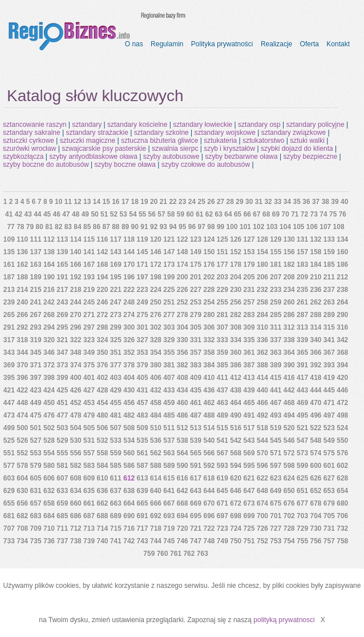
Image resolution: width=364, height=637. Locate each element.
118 (129, 239)
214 (22, 290)
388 (262, 365)
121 (169, 239)
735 (36, 541)
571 (276, 453)
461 (196, 403)
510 (156, 428)
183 (302, 265)
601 (329, 466)
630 (22, 491)
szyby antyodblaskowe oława (93, 157)
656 (22, 503)
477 (62, 415)
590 (183, 466)
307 (223, 327)
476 (49, 415)
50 (94, 214)
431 (143, 390)
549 (329, 440)
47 (66, 214)
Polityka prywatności (222, 44)
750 (236, 541)
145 (143, 252)
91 (144, 227)
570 (262, 453)
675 (276, 503)
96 (192, 227)
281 (223, 315)
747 (196, 541)
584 (102, 466)
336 (262, 340)
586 (129, 466)
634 (76, 491)
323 (89, 340)
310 (262, 327)
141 (89, 252)
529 (62, 440)
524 (342, 428)
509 (143, 428)
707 (9, 528)
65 (238, 214)
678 (316, 503)
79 (30, 227)
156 (289, 252)
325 (116, 340)
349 (89, 352)
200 (183, 277)
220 (102, 290)
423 (36, 390)
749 (223, 541)
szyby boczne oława (125, 165)
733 (9, 541)
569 (249, 453)
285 (276, 315)
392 (316, 365)
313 (302, 327)
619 (223, 478)
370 (22, 365)
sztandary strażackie (97, 133)
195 (116, 277)
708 (22, 528)
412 (236, 378)
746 (183, 541)
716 (129, 528)
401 (89, 378)
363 (276, 352)
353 (143, 352)
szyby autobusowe (171, 157)
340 (316, 340)
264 (342, 302)
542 (236, 440)
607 (62, 478)
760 (163, 554)
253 (196, 302)
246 (102, 302)
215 (36, 290)
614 (156, 478)
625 (302, 478)
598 (289, 466)
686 (76, 516)
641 (169, 491)
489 (223, 415)
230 (236, 290)
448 (22, 403)
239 (9, 302)
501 (36, 428)
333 (223, 340)
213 (9, 290)
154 (262, 252)
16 (116, 202)
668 (183, 503)
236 (316, 290)
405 (143, 378)
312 (289, 327)
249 (143, 302)
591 (196, 466)
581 (62, 466)
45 (47, 214)
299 (116, 327)
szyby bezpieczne (310, 157)
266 (22, 315)
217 (62, 290)
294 (49, 327)
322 (76, 340)
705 (329, 516)
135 (9, 252)
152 (236, 252)
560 (129, 453)
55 (142, 214)
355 (169, 352)
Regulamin (167, 44)
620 (236, 478)
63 (219, 214)
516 (236, 428)
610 (102, 478)
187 (9, 277)
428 (102, 390)
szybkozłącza (23, 157)
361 (249, 352)
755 (302, 541)
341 (329, 340)
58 (171, 214)
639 (143, 491)
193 (89, 277)
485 (169, 415)
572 (289, 453)
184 (316, 265)
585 (116, 466)
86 (97, 227)
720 (183, 528)
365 (302, 352)
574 (316, 453)
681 (9, 516)
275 (143, 315)
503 (62, 428)
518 (262, 428)
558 (102, 453)
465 (249, 403)
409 (196, 378)
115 (89, 239)
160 (342, 252)
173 (169, 265)
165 (62, 265)
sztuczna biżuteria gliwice (159, 141)
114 (76, 239)
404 (129, 378)
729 (302, 528)
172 (156, 265)
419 (329, 378)
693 (169, 516)
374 (76, 365)
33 (278, 202)
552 (22, 453)
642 (183, 491)
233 (276, 290)
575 (329, 453)
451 (62, 403)
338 (289, 340)
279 (196, 315)
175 (196, 265)
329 (169, 340)
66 (247, 214)
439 (249, 390)
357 (196, 352)
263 (329, 302)
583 (89, 466)
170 (129, 265)
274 (129, 315)
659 (62, 503)
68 (266, 214)
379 (143, 365)
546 (289, 440)
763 (203, 554)
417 (302, 378)
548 (316, 440)
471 (329, 403)
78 (20, 227)
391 (302, 365)
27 (221, 202)
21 (163, 202)
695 (196, 516)
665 (143, 503)
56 (152, 214)
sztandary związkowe (294, 133)
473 (9, 415)
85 (87, 227)
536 (156, 440)
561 (143, 453)
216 (49, 290)
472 (342, 403)
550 (342, 440)
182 (289, 265)
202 (209, 277)
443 (302, 390)
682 (22, 516)
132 (316, 239)
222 (129, 290)
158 (316, 252)
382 (183, 365)
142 (102, 252)
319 (36, 340)
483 (143, 415)
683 (36, 516)
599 (302, 466)
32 (268, 202)
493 (276, 415)
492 (262, 415)
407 (169, 378)
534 (129, 440)
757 (329, 541)
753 (276, 541)
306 (209, 327)
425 (62, 390)
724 (236, 528)
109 (9, 239)
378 (129, 365)
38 (325, 202)
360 (236, 352)
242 (49, 302)
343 (9, 352)
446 (342, 390)
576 (342, 453)
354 (156, 352)
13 (87, 202)
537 (169, 440)
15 (106, 202)
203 (223, 277)
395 (9, 378)
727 (276, 528)
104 (285, 227)
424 (49, 390)
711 (62, 528)
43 (28, 214)
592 (209, 466)
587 (143, 466)
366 (316, 352)
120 (156, 239)
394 (342, 365)
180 (262, 265)
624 (289, 478)
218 (76, 290)
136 (22, 252)
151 (223, 252)
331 (196, 340)
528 (49, 440)
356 (183, 352)
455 (116, 403)
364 (289, 352)
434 (183, 390)
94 (173, 227)
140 (76, 252)
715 (116, 528)
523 (329, 428)
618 (209, 478)
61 (199, 214)
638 (129, 491)
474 (22, 415)
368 (342, 352)
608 (76, 478)
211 (329, 277)
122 (183, 239)
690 (129, 516)
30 (249, 202)
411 (223, 378)
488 (209, 415)
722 (209, 528)
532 (102, 440)
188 (22, 277)
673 (249, 503)
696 (209, 516)
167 (89, 265)
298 (102, 327)
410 (209, 378)
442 (289, 390)
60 (190, 214)
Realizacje (276, 44)
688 (102, 516)
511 (169, 428)
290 (342, 315)
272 (102, 315)
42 (19, 214)
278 (183, 315)
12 (77, 202)
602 (342, 466)
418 (316, 378)
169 (116, 265)
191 (62, 277)
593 (223, 466)
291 (9, 327)
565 (196, 453)
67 (256, 214)
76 (343, 214)
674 (262, 503)
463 (223, 403)
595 (249, 466)
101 (245, 227)
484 (156, 415)
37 (316, 202)
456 (129, 403)
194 (102, 277)
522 (316, 428)
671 (223, 503)
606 (49, 478)
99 (221, 227)
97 (202, 227)
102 (258, 227)
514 (209, 428)
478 (76, 415)
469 (302, 403)
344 (22, 352)
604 (22, 478)
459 (169, 403)
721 (196, 528)
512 (183, 428)
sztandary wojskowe (225, 133)
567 (223, 453)
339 (302, 340)
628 (342, 478)
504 (76, 428)
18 (135, 202)
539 (196, 440)
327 (143, 340)
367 (329, 352)
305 (196, 327)
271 (89, 315)
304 (183, 327)
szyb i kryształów (229, 149)
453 (89, 403)
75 (333, 214)
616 (183, 478)
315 (329, 327)
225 (169, 290)
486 (183, 415)
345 (36, 352)
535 (143, 440)
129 (276, 239)
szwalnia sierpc (175, 149)
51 (104, 214)
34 (287, 202)
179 (249, 265)
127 (249, 239)
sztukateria (220, 141)
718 (156, 528)
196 (129, 277)
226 (183, 290)
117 (116, 239)
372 (49, 365)
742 (129, 541)
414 (262, 378)
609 (89, 478)
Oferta (310, 44)
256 (236, 302)
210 (316, 277)
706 (342, 516)
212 (342, 277)
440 (262, 390)
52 (114, 214)
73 (314, 214)
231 (249, 290)
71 (295, 214)
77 (11, 227)
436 (209, 390)
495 (302, 415)
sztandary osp (259, 125)
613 (143, 478)
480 (102, 415)
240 (22, 302)
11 (68, 202)
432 (156, 390)
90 (135, 227)
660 (76, 503)
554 (49, 453)
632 (49, 491)
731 (329, 528)
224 (156, 290)
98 (211, 227)
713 (89, 528)
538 (183, 440)
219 (89, 290)
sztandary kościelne (137, 125)
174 (183, 265)
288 (316, 315)
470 (316, 403)
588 (156, 466)
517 (249, 428)
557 (89, 453)
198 (156, 277)
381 (169, 365)
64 (228, 214)
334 (236, 340)
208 (289, 277)
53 (124, 214)
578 (22, 466)
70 (285, 214)
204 (236, 277)
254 (209, 302)
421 (9, 390)
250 (156, 302)
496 (316, 415)
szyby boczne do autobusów (46, 165)
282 (236, 315)
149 (196, 252)
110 (22, 239)
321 (62, 340)
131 (302, 239)
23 (182, 202)
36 (306, 202)
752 (262, 541)
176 (209, 265)
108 (339, 227)
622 (262, 478)
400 (76, 378)
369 (9, 365)
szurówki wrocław (29, 149)
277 (169, 315)
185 (329, 265)
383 (196, 365)
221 (116, 290)
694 (183, 516)
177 (223, 265)
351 (116, 352)
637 (116, 491)
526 (22, 440)
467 (276, 403)
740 (102, 541)
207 (276, 277)
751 (249, 541)
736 (49, 541)
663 (116, 503)
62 (209, 214)
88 (116, 227)
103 (272, 227)
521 (302, 428)
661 (89, 503)
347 (62, 352)
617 (196, 478)
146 (156, 252)
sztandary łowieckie (203, 125)
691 (143, 516)
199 (169, 277)
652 (316, 491)
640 (156, 491)
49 (85, 214)
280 (209, 315)
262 (316, 302)
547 (302, 440)
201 (196, 277)
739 (89, 541)
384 (209, 365)
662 (102, 503)
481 (116, 415)
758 (342, 541)
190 (49, 277)
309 (249, 327)
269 (62, 315)
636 (102, 491)
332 (209, 340)
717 (143, 528)
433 (169, 390)
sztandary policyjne (316, 125)
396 (22, 378)
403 (116, 378)
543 (249, 440)
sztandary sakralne (32, 133)
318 (22, 340)
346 (49, 352)
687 (89, 516)
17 (125, 202)
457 (143, 403)
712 (76, 528)
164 (49, 265)
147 (169, 252)
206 (262, 277)
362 (262, 352)
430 (129, 390)
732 (342, 528)
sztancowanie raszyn (35, 125)
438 (236, 390)
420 (342, 378)
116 (102, 239)
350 (102, 352)
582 (76, 466)
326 (129, 340)
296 (76, 327)
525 (9, 440)
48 (76, 214)
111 (36, 239)
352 (129, 352)
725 (249, 528)
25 (202, 202)
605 (36, 478)
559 (116, 453)
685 (62, 516)
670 (209, 503)
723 (223, 528)
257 (249, 302)
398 (49, 378)
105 (298, 227)
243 (62, 302)
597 (276, 466)
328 (156, 340)
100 (232, 227)
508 (129, 428)
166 (76, 265)
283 (249, 315)
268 (49, 315)
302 (156, 327)
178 (236, 265)
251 (169, 302)
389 (276, 365)
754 (289, 541)
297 (89, 327)
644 (209, 491)
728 (289, 528)
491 (249, 415)
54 (133, 214)
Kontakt (338, 44)
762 (189, 554)
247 (116, 302)
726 (262, 528)
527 (36, 440)
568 (236, 453)
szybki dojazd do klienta (297, 149)
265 (9, 315)
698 (236, 516)
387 (249, 365)
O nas (134, 44)
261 (302, 302)
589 (169, 466)
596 (262, 466)
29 (239, 202)
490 (236, 415)
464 (236, 403)
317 (9, 340)
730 (316, 528)
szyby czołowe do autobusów (206, 165)
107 (325, 227)
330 (183, 340)
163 (36, 265)
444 (316, 390)
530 (76, 440)
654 (342, 491)
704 (316, 516)
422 (22, 390)
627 (329, 478)
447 (9, 403)
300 (129, 327)
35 (297, 202)
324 (102, 340)
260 (289, 302)
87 (106, 227)
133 (329, 239)
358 (209, 352)
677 (302, 503)
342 (342, 340)
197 (143, 277)
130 (289, 239)
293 (36, 327)
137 (36, 252)
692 (156, 516)
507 (116, 428)
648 (262, 491)
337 (276, 340)
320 (49, 340)
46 (57, 214)
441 (276, 390)
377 (116, 365)
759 (149, 554)
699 (249, 516)
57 (161, 214)
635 (89, 491)
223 (143, 290)
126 (236, 239)
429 (116, 390)
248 (129, 302)
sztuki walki (307, 141)
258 (262, 302)
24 (192, 202)
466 (262, 403)
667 (169, 503)
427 (89, 390)
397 (36, 378)
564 (183, 453)
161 (9, 265)
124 (209, 239)
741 (116, 541)
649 (276, 491)
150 (209, 252)
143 (116, 252)
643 (196, 491)
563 (169, 453)
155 (276, 252)
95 (182, 227)
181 (276, 265)
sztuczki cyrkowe (29, 141)
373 (62, 365)
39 (335, 202)
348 (76, 352)
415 (276, 378)
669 (196, 503)
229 (223, 290)
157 (302, 252)
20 (154, 202)
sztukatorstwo (263, 141)
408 (183, 378)
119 (143, 239)
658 (49, 503)
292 (22, 327)
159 (329, 252)
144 (129, 252)
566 (209, 453)
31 (259, 202)
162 (22, 265)
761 (176, 554)
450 (49, 403)
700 (262, 516)
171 (143, 265)
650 (289, 491)
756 (316, 541)
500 (22, 428)
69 (276, 214)
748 (209, 541)
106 (312, 227)
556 (76, 453)
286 (289, 315)
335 (249, 340)
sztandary (87, 125)
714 (102, 528)
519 (276, 428)
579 (36, 466)
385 (223, 365)
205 (249, 277)
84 (77, 227)
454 (102, 403)
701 (276, 516)
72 (304, 214)
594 (236, 466)
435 (196, 390)
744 (156, 541)
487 (196, 415)
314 (316, 327)
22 (173, 202)
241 (36, 302)
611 (116, 478)
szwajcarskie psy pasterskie (104, 149)
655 (9, 503)
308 (236, 327)
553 (36, 453)
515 (223, 428)
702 (289, 516)
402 (102, 378)
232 (262, 290)
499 (9, 428)
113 (62, 239)
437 (223, 390)
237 (329, 290)
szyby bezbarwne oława (241, 157)
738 (76, 541)
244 (76, 302)
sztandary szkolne (161, 133)
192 (76, 277)
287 (302, 315)
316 (342, 327)
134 (342, 239)
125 (223, 239)
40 (344, 202)
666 (156, 503)
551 (9, 453)
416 (289, 378)
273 (116, 315)
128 (262, 239)
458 (156, 403)
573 (302, 453)
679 (329, 503)
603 (9, 478)
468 (289, 403)
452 (76, 403)
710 (49, 528)
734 (22, 541)
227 (196, 290)
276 (156, 315)
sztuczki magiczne (88, 141)
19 (144, 202)
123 (196, 239)
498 (342, 415)
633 (62, 491)
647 (249, 491)
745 (169, 541)
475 (36, 415)
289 (329, 315)
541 (223, 440)
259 (276, 302)
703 (302, 516)
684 (49, 516)
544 (262, 440)
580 (49, 466)
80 (40, 227)
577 (9, 466)
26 (211, 202)
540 (209, 440)
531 (89, 440)
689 (116, 516)
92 (154, 227)
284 (262, 315)
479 (89, 415)
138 (49, 252)
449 (36, 403)
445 (329, 390)
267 (36, 315)
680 (342, 503)
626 (316, 478)
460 (183, 403)
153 (249, 252)
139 (62, 252)
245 (89, 302)
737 (62, 541)
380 (156, 365)
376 (102, 365)
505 (89, 428)
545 (276, 440)
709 (36, 528)
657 (36, 503)
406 (156, 378)
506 (102, 428)
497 (329, 415)
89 (125, 227)
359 (223, 352)
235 (302, 290)
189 (36, 277)
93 (163, 227)
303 (169, 327)
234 (289, 290)
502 (49, 428)
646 (236, 491)
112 (49, 239)
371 (36, 365)
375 (89, 365)
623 (276, 478)
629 (9, 491)
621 (249, 478)
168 (102, 265)
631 (36, 491)
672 (236, 503)
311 (276, 327)
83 (68, 227)
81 (49, 227)
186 (342, 265)
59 (181, 214)
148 (183, 252)
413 (249, 378)
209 (302, 277)
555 (62, 453)
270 (76, 315)
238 (342, 290)
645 (223, 491)
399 (62, 378)
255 (223, 302)
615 (169, 478)
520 (289, 428)
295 (62, 327)
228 (209, 290)
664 (129, 503)
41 (9, 214)
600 (316, 466)
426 (76, 390)
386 (236, 365)
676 (289, 503)
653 (329, 491)
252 (183, 302)
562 (156, 453)
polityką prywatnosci (284, 620)
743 (143, 541)
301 (143, 327)
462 (209, 403)
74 (323, 214)
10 (58, 202)
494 (289, 415)
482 (129, 415)
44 (37, 214)
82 (58, 227)
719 (169, 528)
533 (116, 440)
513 (196, 428)
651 (302, 491)
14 (97, 202)
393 (329, 365)
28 (230, 202)
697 (223, 516)
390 (289, 365)
